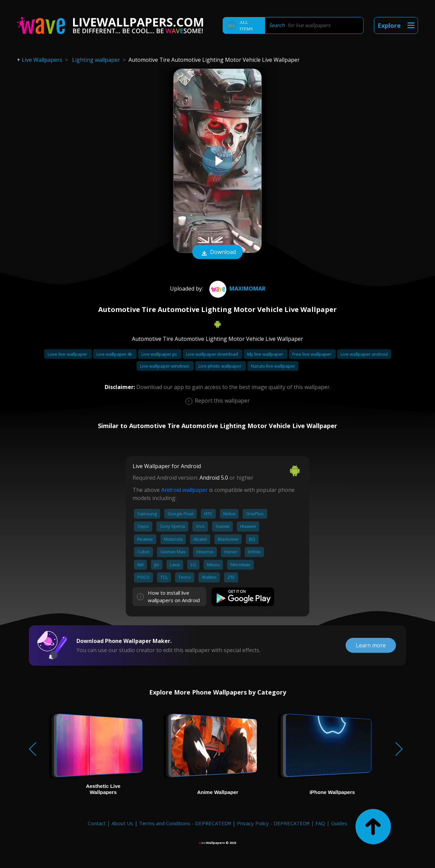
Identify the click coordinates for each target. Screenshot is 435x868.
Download (217, 253)
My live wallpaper (266, 354)
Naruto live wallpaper (273, 366)
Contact (97, 823)
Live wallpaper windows (165, 366)
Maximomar (237, 289)
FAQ (320, 823)
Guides (339, 823)
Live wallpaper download (213, 354)
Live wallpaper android (364, 354)
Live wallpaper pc (160, 354)
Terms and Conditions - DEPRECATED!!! (185, 823)
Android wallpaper (184, 490)
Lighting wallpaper (96, 60)
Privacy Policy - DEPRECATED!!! (273, 823)
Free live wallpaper (312, 354)
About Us (122, 823)
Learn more (371, 645)
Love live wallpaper (68, 354)
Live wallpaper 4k (115, 354)
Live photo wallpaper (221, 366)
